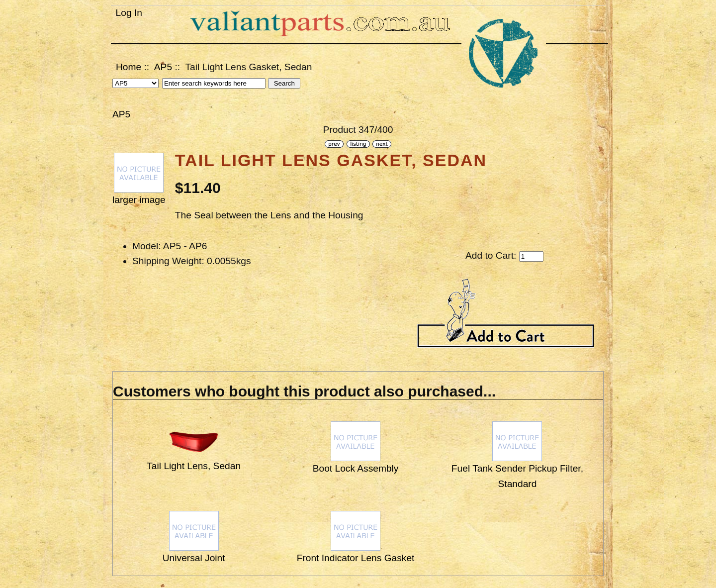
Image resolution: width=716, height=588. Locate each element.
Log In (129, 13)
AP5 (163, 67)
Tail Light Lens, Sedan (194, 466)
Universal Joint (194, 558)
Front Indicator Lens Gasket (356, 558)
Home (129, 67)
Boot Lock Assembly (356, 468)
